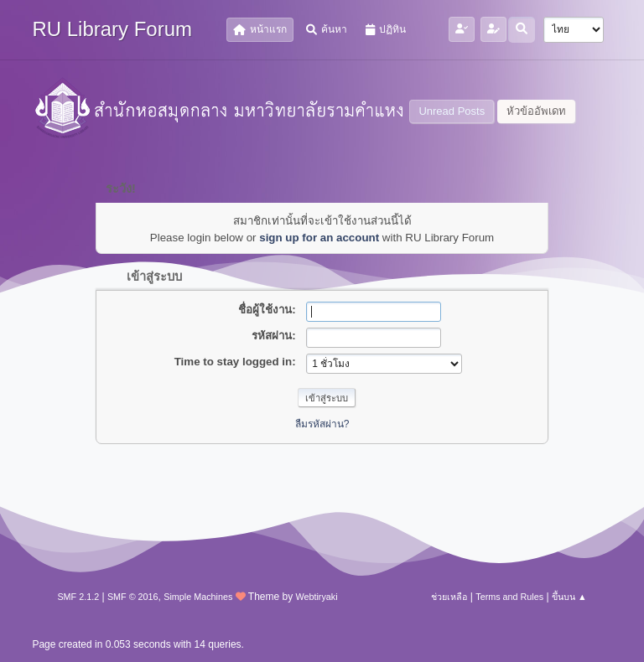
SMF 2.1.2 (78, 597)
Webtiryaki (316, 597)
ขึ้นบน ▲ (569, 597)
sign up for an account (319, 238)
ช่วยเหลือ (449, 597)
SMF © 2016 (133, 597)
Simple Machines (198, 597)
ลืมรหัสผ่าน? (322, 424)
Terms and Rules (509, 597)
